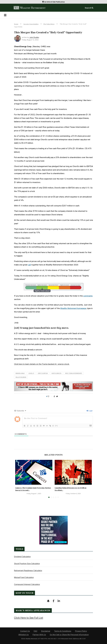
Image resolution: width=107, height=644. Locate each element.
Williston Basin (21, 377)
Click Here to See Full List (29, 618)
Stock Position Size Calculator (27, 564)
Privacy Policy (81, 631)
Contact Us (25, 631)
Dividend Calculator (22, 557)
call (29, 265)
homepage (73, 308)
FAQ (35, 631)
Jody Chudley (34, 37)
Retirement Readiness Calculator (28, 571)
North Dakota (56, 373)
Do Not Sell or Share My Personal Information (69, 635)
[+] (56, 426)
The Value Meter (49, 24)
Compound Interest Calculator (27, 584)
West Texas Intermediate (74, 373)
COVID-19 (31, 373)
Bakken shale (20, 373)
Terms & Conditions (63, 631)
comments (88, 296)
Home (16, 24)
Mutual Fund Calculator (24, 577)
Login (90, 411)
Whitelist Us (24, 635)
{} (53, 426)
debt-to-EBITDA (43, 373)
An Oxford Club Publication (55, 2)
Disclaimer (46, 631)
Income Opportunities (31, 24)
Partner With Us (39, 635)
